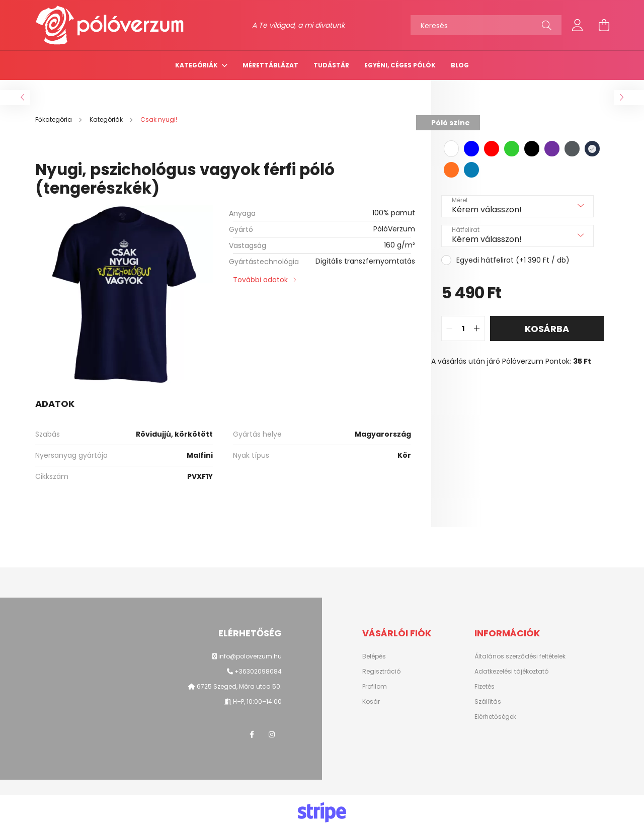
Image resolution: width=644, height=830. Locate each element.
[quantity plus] (477, 328)
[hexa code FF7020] (451, 170)
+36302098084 (258, 671)
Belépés (374, 656)
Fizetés (485, 687)
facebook (252, 734)
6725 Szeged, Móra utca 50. (238, 686)
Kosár (371, 702)
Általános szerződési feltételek (520, 656)
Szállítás (488, 702)
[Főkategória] (54, 119)
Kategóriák (197, 65)
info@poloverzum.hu (250, 656)
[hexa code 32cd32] (512, 149)
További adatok (260, 280)
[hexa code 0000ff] (471, 149)
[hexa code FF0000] (492, 149)
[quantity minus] (449, 328)
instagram (272, 734)
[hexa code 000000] (532, 149)
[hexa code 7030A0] (552, 149)
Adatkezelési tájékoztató (511, 672)
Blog (460, 65)
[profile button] (578, 25)
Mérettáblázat (270, 65)
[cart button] (604, 25)
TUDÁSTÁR (331, 65)
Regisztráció (381, 672)
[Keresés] (486, 25)
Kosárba (547, 329)
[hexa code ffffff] (451, 149)
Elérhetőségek (495, 717)
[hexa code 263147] (592, 149)
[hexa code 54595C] (572, 149)
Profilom (375, 687)
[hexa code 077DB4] (471, 170)
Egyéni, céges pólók (400, 65)
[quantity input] (463, 328)
